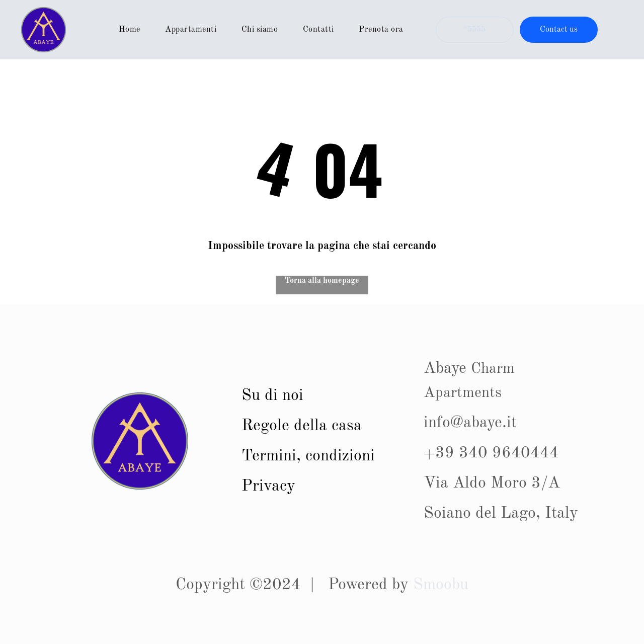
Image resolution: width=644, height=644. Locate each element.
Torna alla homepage (322, 281)
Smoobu (441, 585)
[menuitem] (133, 30)
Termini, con (285, 456)
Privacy (268, 487)
